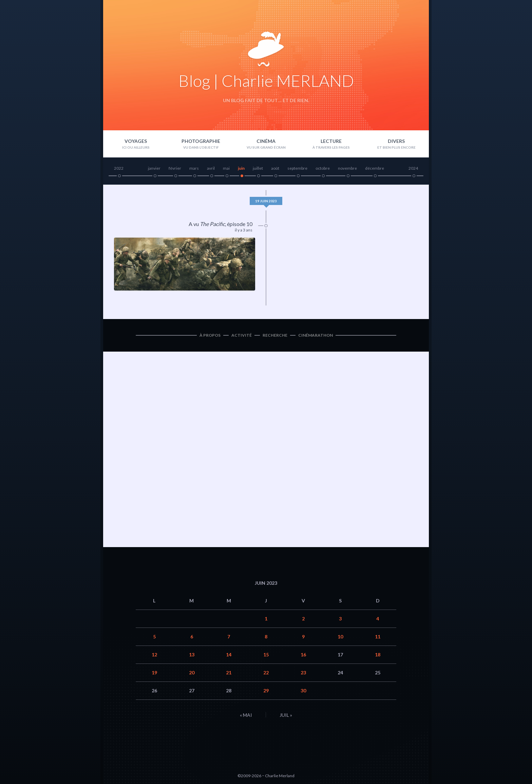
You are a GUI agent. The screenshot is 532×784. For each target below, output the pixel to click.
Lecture (331, 141)
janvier (154, 168)
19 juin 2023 (266, 201)
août (275, 168)
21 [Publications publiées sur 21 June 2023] (229, 673)
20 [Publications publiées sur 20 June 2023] (192, 673)
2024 (413, 168)
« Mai (246, 715)
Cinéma (266, 141)
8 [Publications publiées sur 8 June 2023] (266, 637)
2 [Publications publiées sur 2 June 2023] (303, 619)
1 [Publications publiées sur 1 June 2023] (266, 619)
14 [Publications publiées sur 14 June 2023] (229, 655)
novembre (347, 168)
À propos (210, 335)
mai (226, 168)
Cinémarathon (316, 335)
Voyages (136, 141)
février (175, 168)
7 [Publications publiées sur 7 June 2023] (229, 637)
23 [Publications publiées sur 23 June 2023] (303, 673)
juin (241, 168)
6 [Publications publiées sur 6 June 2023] (192, 637)
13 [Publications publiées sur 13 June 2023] (192, 655)
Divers (396, 141)
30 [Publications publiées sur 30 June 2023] (303, 690)
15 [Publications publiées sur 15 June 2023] (266, 655)
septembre (297, 168)
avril (211, 168)
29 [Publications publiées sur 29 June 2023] (266, 690)
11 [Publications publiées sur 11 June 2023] (378, 637)
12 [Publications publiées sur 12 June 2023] (154, 655)
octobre (323, 168)
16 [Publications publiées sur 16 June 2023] (303, 655)
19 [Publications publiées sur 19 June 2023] (154, 673)
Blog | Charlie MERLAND (266, 81)
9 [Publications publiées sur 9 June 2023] (303, 637)
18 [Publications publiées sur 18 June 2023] (378, 655)
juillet (258, 168)
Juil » (286, 715)
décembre (375, 168)
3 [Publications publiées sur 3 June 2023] (340, 619)
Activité (242, 335)
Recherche (275, 335)
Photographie (201, 141)
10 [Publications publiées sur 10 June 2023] (340, 637)
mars (194, 168)
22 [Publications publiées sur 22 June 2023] (266, 673)
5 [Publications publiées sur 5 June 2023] (154, 637)
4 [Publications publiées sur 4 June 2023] (378, 619)
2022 (119, 168)
